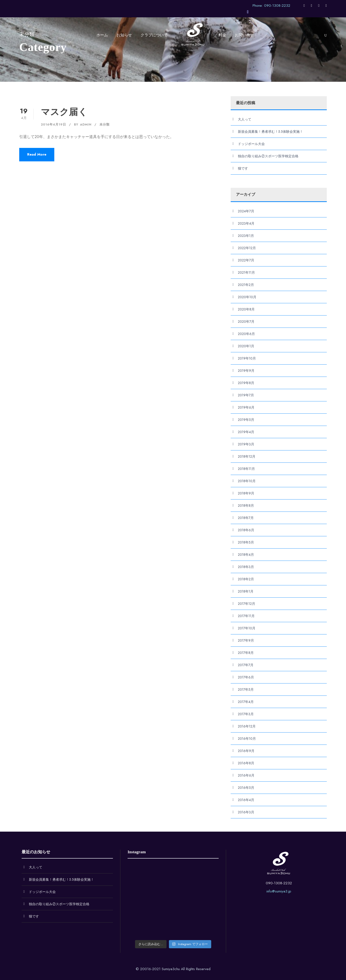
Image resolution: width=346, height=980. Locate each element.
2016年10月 (247, 739)
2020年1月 (246, 346)
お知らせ (124, 35)
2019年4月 (246, 432)
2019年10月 (247, 358)
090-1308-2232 (279, 883)
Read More (37, 154)
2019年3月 (246, 444)
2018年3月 (246, 567)
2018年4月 (246, 555)
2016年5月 (246, 788)
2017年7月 (246, 665)
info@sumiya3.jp (279, 891)
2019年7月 (246, 395)
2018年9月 (246, 493)
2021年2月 (246, 285)
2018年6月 (246, 530)
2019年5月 (246, 420)
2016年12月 (247, 726)
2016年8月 (246, 763)
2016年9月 (246, 751)
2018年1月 (246, 591)
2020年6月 (246, 334)
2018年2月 (246, 579)
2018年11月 (246, 469)
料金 (222, 35)
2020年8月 (246, 309)
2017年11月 (246, 616)
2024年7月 (246, 211)
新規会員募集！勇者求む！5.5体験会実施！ (270, 132)
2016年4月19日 (53, 124)
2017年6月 (246, 677)
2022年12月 (247, 248)
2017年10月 (247, 628)
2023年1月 (246, 236)
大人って (245, 119)
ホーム (102, 35)
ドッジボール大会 (251, 144)
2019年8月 (246, 383)
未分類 (105, 124)
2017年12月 (247, 604)
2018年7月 (246, 518)
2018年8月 (246, 506)
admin (86, 124)
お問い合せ (244, 35)
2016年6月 (246, 775)
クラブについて (154, 35)
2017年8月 (246, 653)
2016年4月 (246, 800)
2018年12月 (247, 456)
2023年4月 (246, 223)
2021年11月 (246, 272)
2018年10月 (247, 481)
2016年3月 (246, 812)
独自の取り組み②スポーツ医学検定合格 (268, 156)
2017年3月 (246, 714)
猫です (243, 168)
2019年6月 (246, 407)
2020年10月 (247, 297)
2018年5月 (246, 542)
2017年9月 (246, 640)
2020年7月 (246, 322)
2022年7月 (246, 260)
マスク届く (64, 112)
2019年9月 (246, 371)
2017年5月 (246, 689)
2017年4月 (246, 702)
